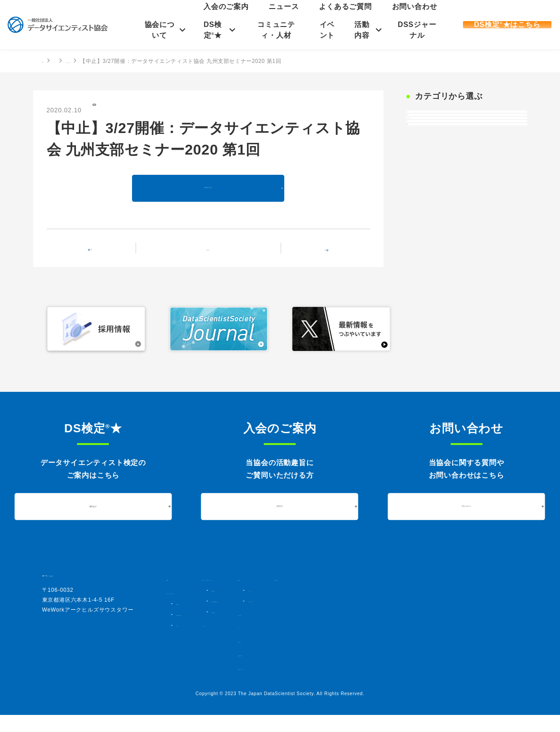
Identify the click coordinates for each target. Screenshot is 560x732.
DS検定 (424, 215)
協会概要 (186, 621)
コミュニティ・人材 (276, 30)
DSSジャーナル (415, 30)
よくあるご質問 (381, 16)
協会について (161, 30)
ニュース (346, 16)
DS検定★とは (298, 607)
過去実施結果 (296, 629)
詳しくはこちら (208, 196)
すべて (422, 122)
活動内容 (361, 30)
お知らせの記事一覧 (128, 61)
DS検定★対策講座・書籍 (312, 618)
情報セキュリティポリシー (420, 685)
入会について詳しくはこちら (280, 515)
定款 (181, 642)
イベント (326, 30)
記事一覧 (214, 256)
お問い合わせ (421, 16)
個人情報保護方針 (409, 672)
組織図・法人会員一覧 (202, 631)
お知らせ (110, 109)
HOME (51, 61)
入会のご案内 (315, 16)
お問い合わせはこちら (467, 515)
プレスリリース (436, 169)
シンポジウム (412, 599)
